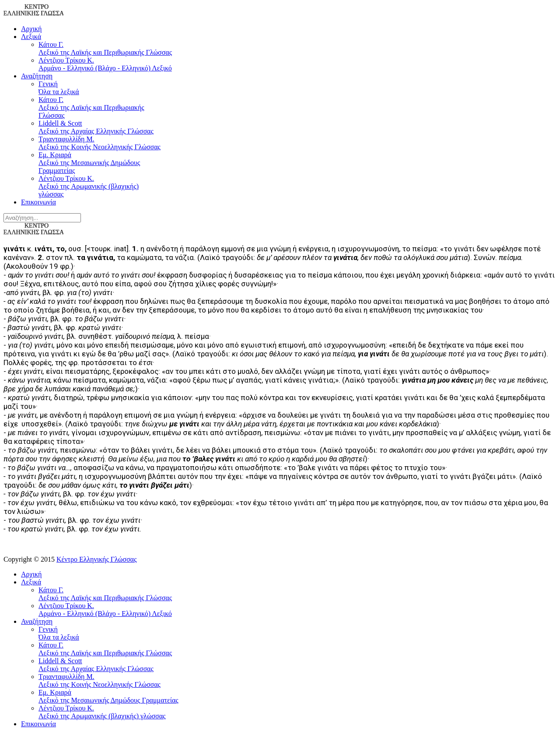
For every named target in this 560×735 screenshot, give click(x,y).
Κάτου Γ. (297, 49)
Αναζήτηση (37, 76)
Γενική (100, 88)
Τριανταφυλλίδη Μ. (100, 143)
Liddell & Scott (100, 127)
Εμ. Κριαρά (100, 163)
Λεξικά (31, 37)
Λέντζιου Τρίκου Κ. (297, 64)
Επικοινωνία (38, 202)
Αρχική (31, 29)
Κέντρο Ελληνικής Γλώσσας (96, 559)
